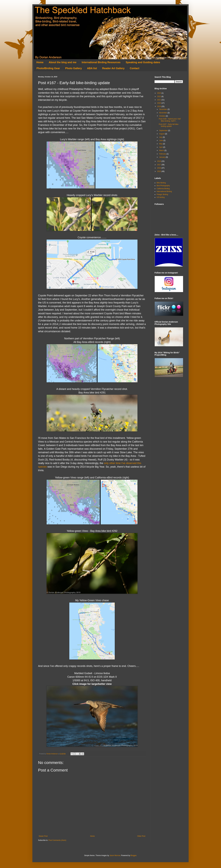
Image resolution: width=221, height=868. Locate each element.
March (162, 150)
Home (40, 62)
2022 (159, 97)
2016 (159, 168)
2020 (159, 103)
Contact (135, 68)
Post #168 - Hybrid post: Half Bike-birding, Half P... (170, 120)
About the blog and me (63, 62)
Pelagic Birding (162, 194)
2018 (159, 161)
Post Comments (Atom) (57, 840)
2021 (159, 100)
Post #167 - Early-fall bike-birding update (169, 125)
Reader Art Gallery (113, 68)
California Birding (163, 189)
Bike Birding (161, 183)
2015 (159, 171)
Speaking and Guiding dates (143, 62)
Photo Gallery (74, 68)
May (161, 144)
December (163, 109)
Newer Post (43, 836)
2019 (159, 106)
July (161, 137)
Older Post (141, 836)
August (162, 134)
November (163, 113)
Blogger (133, 855)
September (164, 131)
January (162, 157)
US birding (161, 197)
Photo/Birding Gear (48, 68)
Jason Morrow (115, 855)
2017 (159, 165)
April (161, 147)
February (163, 154)
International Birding (164, 191)
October (162, 116)
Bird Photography (163, 186)
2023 (159, 93)
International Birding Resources (101, 62)
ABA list (92, 68)
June (161, 140)
